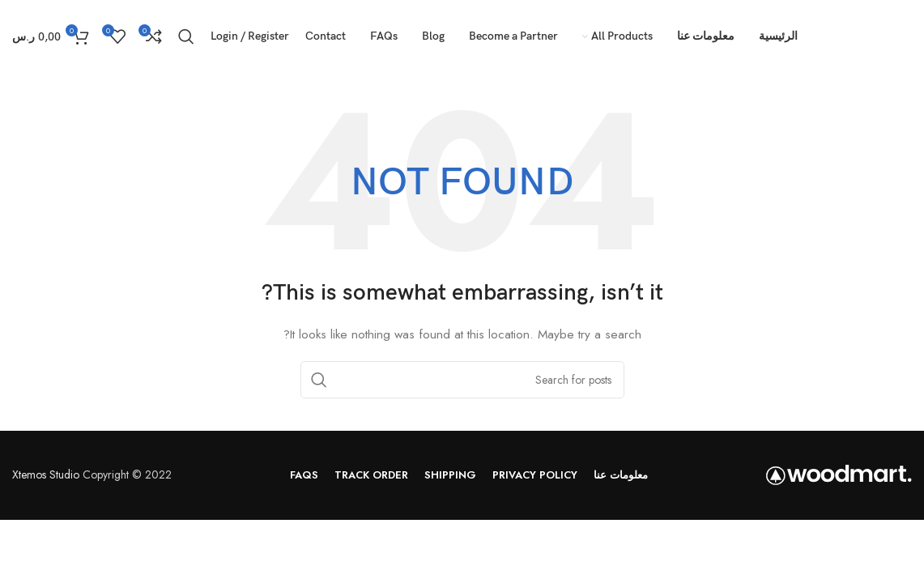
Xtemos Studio (46, 474)
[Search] (186, 36)
